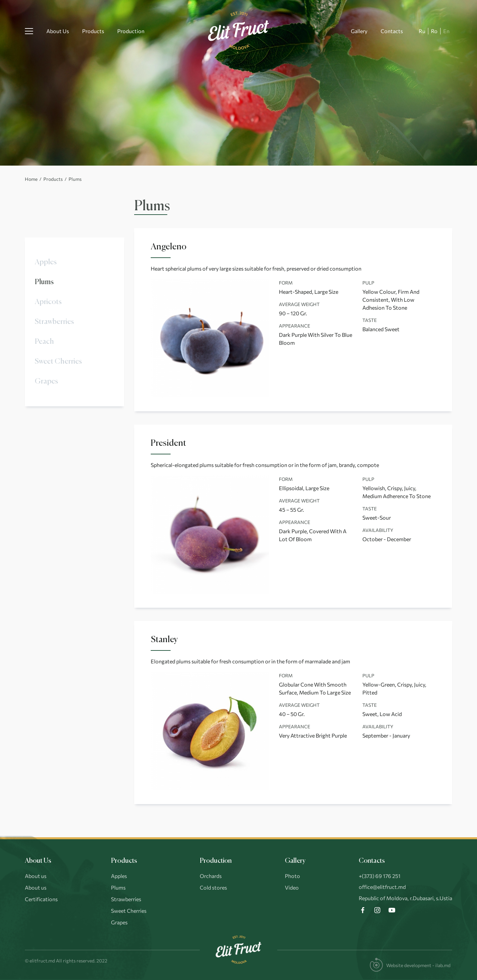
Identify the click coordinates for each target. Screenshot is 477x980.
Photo (292, 876)
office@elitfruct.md (382, 887)
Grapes (46, 382)
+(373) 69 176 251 (380, 876)
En (446, 31)
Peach (44, 342)
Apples (46, 262)
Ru (422, 31)
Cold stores (213, 887)
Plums (44, 282)
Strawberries (54, 322)
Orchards (211, 876)
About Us (58, 31)
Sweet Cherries (58, 362)
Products (93, 31)
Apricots (48, 302)
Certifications (41, 899)
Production (131, 31)
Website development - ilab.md (418, 965)
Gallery (359, 31)
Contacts (392, 31)
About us (36, 876)
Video (292, 887)
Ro (434, 31)
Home (31, 179)
